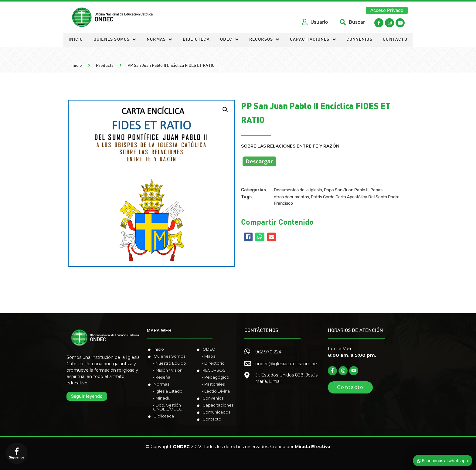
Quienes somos (115, 40)
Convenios (359, 40)
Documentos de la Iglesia (298, 190)
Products (105, 66)
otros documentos (291, 197)
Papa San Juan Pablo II (346, 190)
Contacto (395, 40)
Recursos (264, 40)
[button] (387, 10)
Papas (376, 190)
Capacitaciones (313, 40)
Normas (159, 40)
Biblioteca (196, 40)
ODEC (229, 40)
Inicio (76, 40)
